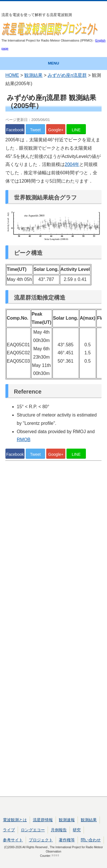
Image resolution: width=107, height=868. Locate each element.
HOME (12, 75)
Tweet (35, 130)
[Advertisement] (54, 630)
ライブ (9, 830)
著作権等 (67, 840)
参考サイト (13, 840)
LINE (76, 130)
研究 (77, 830)
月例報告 (59, 830)
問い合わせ (91, 840)
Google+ (56, 130)
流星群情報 (43, 820)
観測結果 (33, 75)
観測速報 (67, 820)
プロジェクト (41, 840)
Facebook (15, 130)
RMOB (24, 440)
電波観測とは (15, 820)
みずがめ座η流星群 (67, 75)
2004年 (72, 164)
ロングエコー (33, 830)
